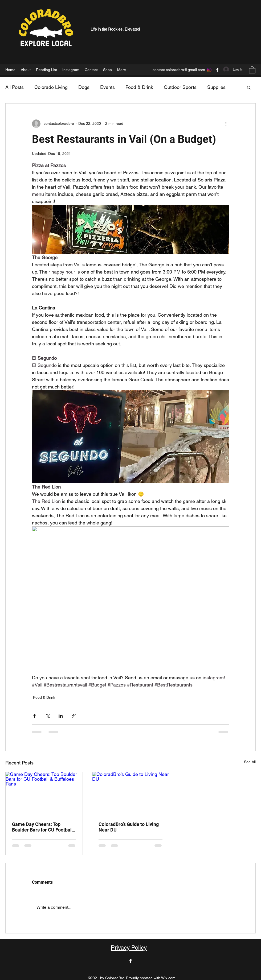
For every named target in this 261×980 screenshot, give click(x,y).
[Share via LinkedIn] (61, 716)
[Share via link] (74, 716)
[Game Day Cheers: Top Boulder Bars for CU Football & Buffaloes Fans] (44, 793)
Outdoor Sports (180, 87)
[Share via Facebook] (34, 716)
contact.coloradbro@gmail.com (179, 70)
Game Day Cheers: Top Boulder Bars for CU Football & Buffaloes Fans (42, 827)
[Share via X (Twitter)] (48, 716)
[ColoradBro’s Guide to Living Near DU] (131, 793)
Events (107, 87)
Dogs (84, 87)
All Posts (15, 87)
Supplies (216, 87)
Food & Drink (139, 87)
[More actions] (226, 124)
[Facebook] (217, 70)
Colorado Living (51, 87)
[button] (252, 70)
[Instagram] (209, 70)
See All (250, 762)
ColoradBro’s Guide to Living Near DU (129, 827)
